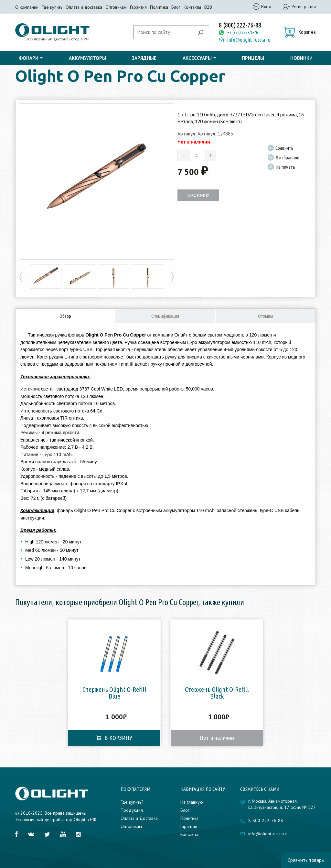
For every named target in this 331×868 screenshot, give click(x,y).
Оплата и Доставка (139, 818)
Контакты (192, 7)
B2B (208, 7)
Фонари (28, 58)
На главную (192, 802)
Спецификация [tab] (165, 316)
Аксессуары (197, 58)
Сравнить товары (306, 860)
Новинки (301, 58)
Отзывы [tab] (266, 316)
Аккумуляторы (87, 58)
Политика (159, 7)
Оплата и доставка (84, 7)
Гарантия (138, 7)
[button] (300, 32)
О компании (27, 7)
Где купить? (132, 802)
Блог (176, 7)
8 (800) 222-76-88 (240, 25)
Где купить (52, 7)
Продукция (132, 810)
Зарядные (144, 58)
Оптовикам (116, 7)
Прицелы (253, 58)
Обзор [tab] (65, 316)
